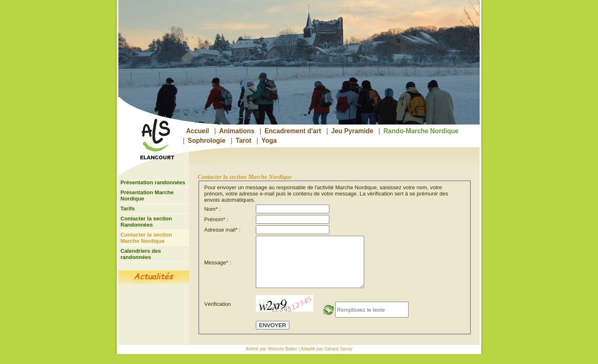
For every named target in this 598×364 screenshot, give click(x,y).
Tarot (243, 140)
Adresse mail (221, 230)
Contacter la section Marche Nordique (146, 238)
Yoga (269, 140)
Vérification (218, 314)
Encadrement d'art (293, 131)
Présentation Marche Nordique (147, 195)
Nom (211, 209)
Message (216, 268)
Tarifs (127, 209)
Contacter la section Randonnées (146, 222)
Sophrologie (207, 140)
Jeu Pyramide (352, 131)
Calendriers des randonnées (141, 254)
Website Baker (282, 359)
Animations (237, 131)
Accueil (197, 131)
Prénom (215, 219)
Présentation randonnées (153, 182)
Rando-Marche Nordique (421, 131)
